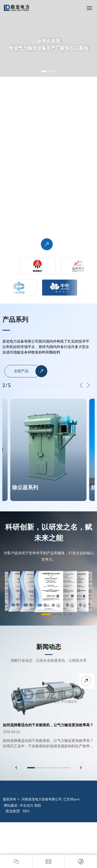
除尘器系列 (25, 487)
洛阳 (38, 805)
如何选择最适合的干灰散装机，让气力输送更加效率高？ (48, 725)
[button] (44, 71)
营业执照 (13, 811)
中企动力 (27, 805)
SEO (26, 811)
